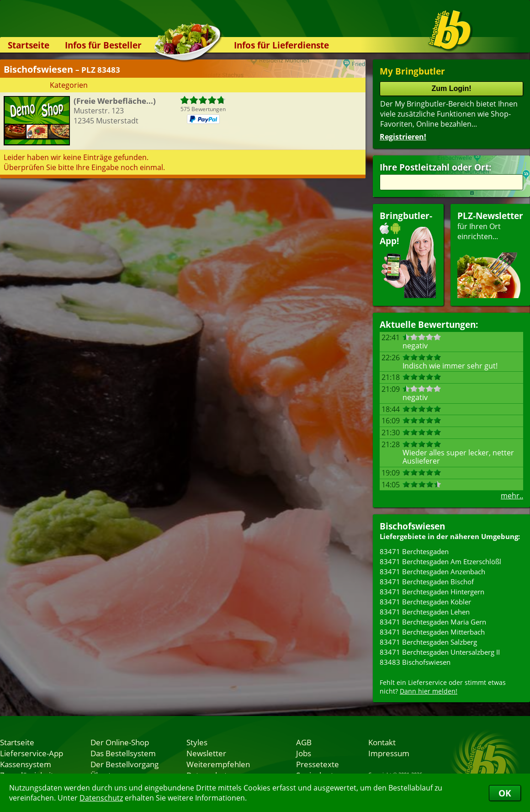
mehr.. (512, 496)
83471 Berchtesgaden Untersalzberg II (440, 652)
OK (505, 793)
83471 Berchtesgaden (414, 551)
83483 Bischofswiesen (415, 662)
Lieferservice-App (32, 753)
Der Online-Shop (120, 742)
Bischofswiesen (412, 526)
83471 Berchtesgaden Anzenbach (432, 572)
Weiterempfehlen (218, 764)
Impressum (389, 753)
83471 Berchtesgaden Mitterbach (432, 632)
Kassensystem (26, 764)
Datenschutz (101, 798)
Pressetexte (318, 764)
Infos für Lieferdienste (281, 45)
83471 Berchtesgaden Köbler (425, 602)
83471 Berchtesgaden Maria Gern (433, 622)
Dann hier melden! (429, 691)
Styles (197, 742)
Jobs (304, 753)
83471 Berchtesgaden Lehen (425, 612)
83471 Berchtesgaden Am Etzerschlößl (440, 561)
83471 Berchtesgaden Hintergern (432, 592)
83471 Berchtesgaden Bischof (427, 582)
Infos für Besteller (103, 45)
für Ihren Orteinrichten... (490, 254)
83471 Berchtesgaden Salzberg (428, 642)
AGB (304, 742)
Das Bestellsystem (123, 753)
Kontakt (382, 742)
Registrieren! (403, 137)
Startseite (29, 45)
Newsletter (206, 753)
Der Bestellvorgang (125, 764)
